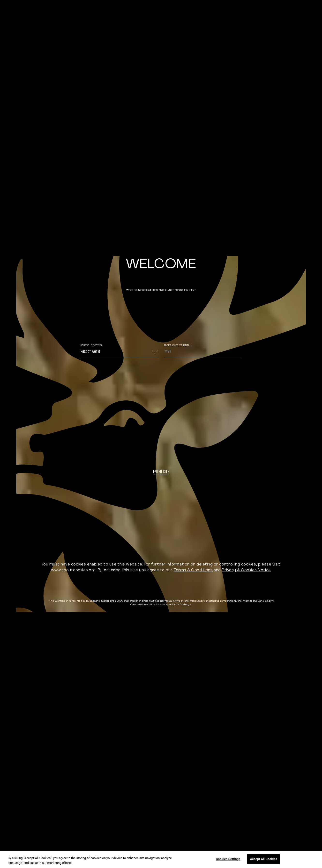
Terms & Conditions (193, 570)
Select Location (91, 346)
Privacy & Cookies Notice (246, 570)
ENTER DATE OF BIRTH (177, 346)
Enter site (161, 472)
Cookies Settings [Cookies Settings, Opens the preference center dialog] (228, 859)
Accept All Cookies (263, 859)
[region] (161, 859)
